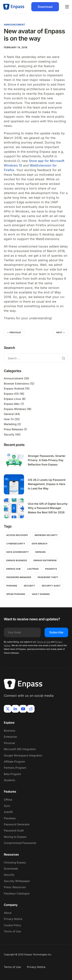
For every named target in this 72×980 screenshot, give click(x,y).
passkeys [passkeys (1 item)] (51, 569)
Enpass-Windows (15, 409)
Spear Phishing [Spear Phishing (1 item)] (16, 594)
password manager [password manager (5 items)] (19, 577)
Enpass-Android (14, 389)
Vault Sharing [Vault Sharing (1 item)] (41, 594)
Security (9, 435)
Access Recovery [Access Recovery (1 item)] (17, 535)
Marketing (10, 424)
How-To (9, 419)
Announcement (14, 25)
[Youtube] (23, 709)
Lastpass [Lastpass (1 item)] (33, 569)
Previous (15, 332)
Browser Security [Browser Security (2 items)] (46, 535)
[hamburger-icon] (67, 7)
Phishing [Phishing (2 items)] (12, 586)
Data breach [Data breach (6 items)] (39, 544)
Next (59, 332)
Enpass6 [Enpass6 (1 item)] (41, 552)
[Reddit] (31, 709)
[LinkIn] (15, 709)
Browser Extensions (16, 384)
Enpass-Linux (12, 399)
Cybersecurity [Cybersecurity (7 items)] (16, 544)
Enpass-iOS (11, 394)
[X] (8, 709)
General (9, 414)
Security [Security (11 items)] (29, 586)
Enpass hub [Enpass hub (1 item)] (13, 569)
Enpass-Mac (12, 404)
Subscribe (56, 632)
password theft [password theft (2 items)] (48, 577)
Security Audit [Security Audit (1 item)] (51, 586)
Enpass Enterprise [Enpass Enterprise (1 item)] (45, 560)
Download (45, 7)
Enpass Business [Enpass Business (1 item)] (17, 560)
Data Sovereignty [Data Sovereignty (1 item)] (18, 552)
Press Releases (13, 429)
